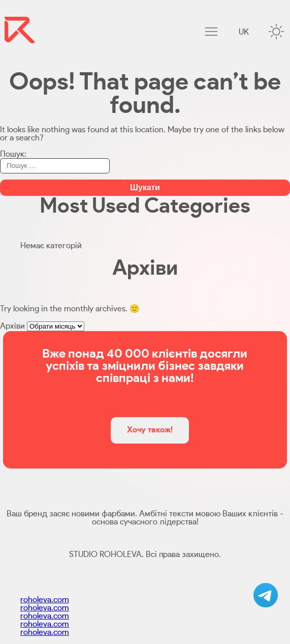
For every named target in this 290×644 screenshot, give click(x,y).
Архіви (12, 326)
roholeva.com (45, 600)
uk (244, 32)
